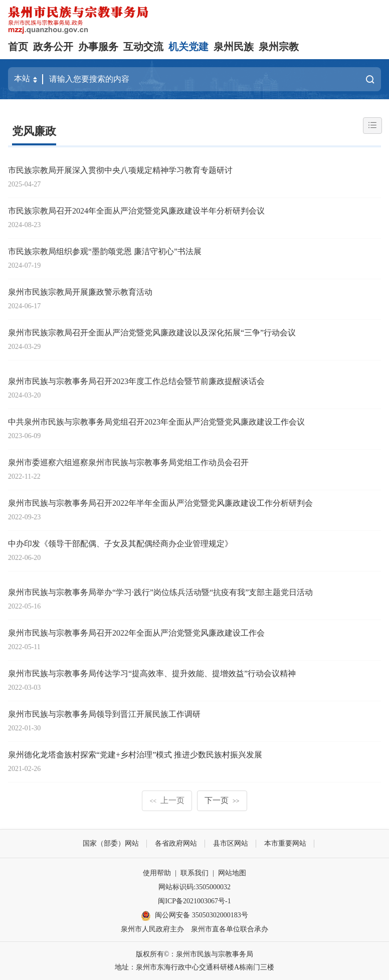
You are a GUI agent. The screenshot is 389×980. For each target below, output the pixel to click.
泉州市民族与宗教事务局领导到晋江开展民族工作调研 (104, 714)
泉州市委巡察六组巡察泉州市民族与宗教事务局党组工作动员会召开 (128, 462)
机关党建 (188, 47)
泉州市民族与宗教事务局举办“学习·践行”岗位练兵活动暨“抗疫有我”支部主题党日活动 (160, 592)
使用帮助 (157, 873)
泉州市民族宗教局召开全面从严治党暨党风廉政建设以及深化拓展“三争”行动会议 (152, 333)
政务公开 (53, 47)
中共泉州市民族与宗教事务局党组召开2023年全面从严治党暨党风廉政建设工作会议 (156, 422)
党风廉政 (34, 131)
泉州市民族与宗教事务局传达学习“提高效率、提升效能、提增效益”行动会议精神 (152, 673)
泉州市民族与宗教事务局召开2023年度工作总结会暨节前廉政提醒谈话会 (136, 381)
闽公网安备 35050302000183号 (194, 916)
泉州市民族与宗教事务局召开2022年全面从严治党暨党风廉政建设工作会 (136, 633)
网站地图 (232, 873)
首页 (18, 47)
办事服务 (98, 47)
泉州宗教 (279, 47)
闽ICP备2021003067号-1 (194, 901)
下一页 (222, 800)
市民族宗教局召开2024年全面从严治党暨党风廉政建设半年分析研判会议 (136, 211)
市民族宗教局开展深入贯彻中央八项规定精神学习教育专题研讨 (120, 170)
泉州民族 (234, 47)
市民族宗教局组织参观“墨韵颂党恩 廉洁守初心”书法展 (105, 251)
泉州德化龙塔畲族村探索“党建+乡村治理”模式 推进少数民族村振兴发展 (135, 755)
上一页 (167, 800)
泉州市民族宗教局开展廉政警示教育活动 (80, 292)
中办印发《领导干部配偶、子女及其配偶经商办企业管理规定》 (120, 544)
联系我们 (194, 873)
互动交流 (143, 47)
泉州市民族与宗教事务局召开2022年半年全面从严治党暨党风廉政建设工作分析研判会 (160, 503)
